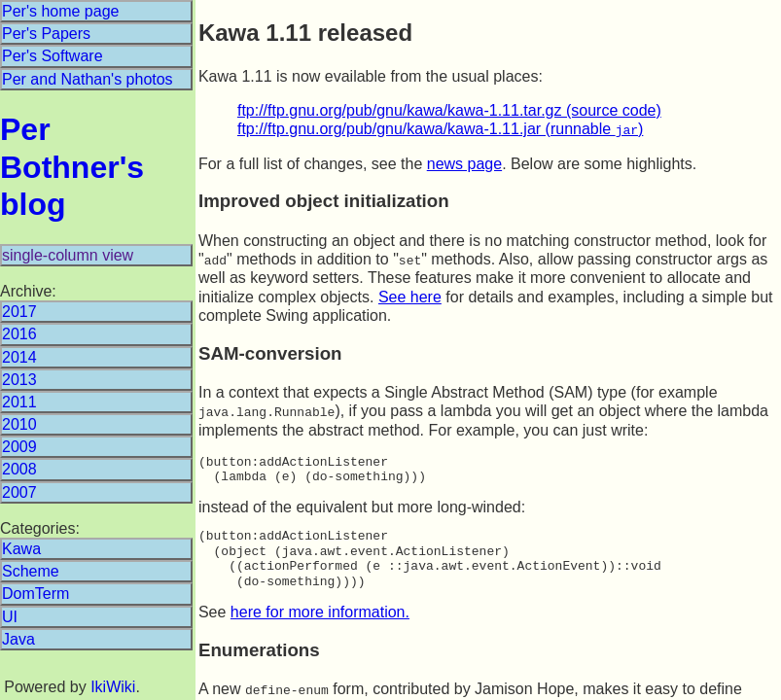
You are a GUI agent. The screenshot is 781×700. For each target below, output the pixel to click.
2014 (19, 357)
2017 (19, 312)
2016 (19, 334)
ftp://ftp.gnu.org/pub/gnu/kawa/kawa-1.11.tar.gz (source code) (449, 110)
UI (10, 617)
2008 (19, 469)
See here (410, 296)
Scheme (31, 571)
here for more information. (320, 610)
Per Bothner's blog (72, 167)
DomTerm (35, 594)
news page (464, 163)
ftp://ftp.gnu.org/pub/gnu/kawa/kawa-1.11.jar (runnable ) (440, 129)
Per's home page (60, 11)
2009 (19, 447)
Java (18, 639)
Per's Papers (46, 34)
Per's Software (53, 56)
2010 (19, 424)
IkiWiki (113, 687)
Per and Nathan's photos (88, 79)
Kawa (21, 549)
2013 (19, 380)
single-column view (68, 255)
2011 (19, 402)
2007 (19, 492)
